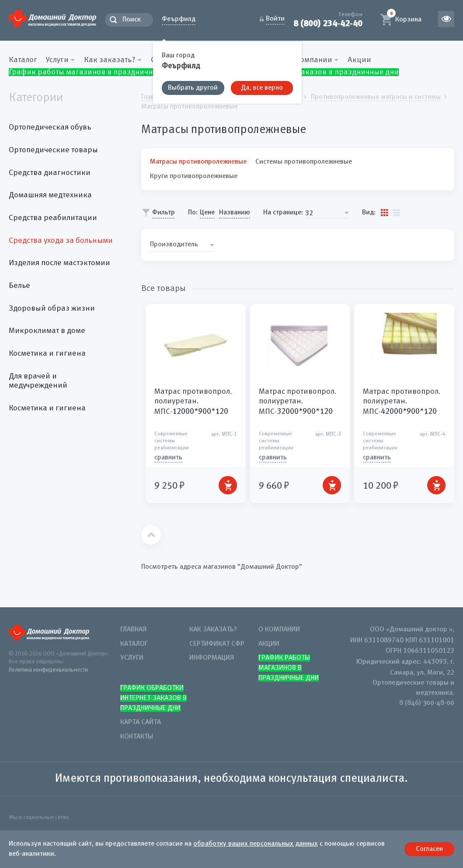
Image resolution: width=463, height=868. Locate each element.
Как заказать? (213, 630)
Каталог (23, 60)
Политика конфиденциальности (48, 670)
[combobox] (327, 213)
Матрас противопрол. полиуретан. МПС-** (193, 402)
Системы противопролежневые (304, 162)
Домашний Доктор (52, 19)
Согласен (429, 849)
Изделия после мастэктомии (59, 263)
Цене (207, 213)
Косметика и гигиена (47, 353)
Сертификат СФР (217, 644)
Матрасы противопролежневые (198, 162)
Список (397, 213)
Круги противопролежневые (194, 176)
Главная (133, 630)
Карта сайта (141, 722)
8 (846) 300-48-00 (427, 703)
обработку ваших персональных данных (256, 844)
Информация (212, 658)
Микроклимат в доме (47, 331)
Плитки (384, 213)
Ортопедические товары (53, 150)
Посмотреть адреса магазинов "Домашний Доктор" (222, 567)
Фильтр (164, 213)
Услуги (132, 658)
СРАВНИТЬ (168, 458)
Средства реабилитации (53, 218)
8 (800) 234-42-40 (328, 23)
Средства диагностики (50, 173)
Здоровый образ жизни (52, 308)
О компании (279, 630)
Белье (19, 286)
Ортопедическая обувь (50, 127)
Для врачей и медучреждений (38, 381)
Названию (235, 213)
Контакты (137, 737)
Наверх (151, 535)
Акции (359, 60)
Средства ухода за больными (61, 241)
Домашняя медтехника (50, 195)
